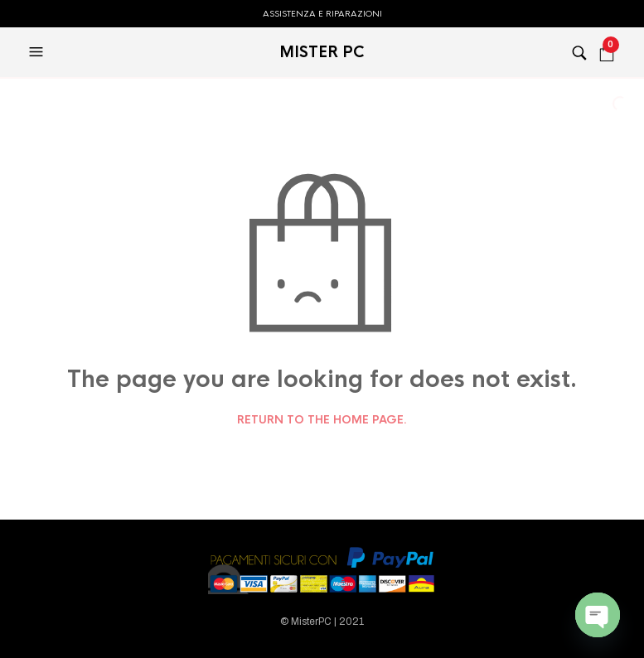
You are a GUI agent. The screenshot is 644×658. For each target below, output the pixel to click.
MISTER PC (322, 52)
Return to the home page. (322, 420)
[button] (38, 52)
